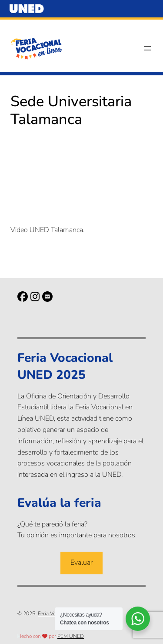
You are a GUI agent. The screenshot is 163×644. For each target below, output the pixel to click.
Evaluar (81, 563)
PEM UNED (71, 636)
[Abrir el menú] (147, 48)
